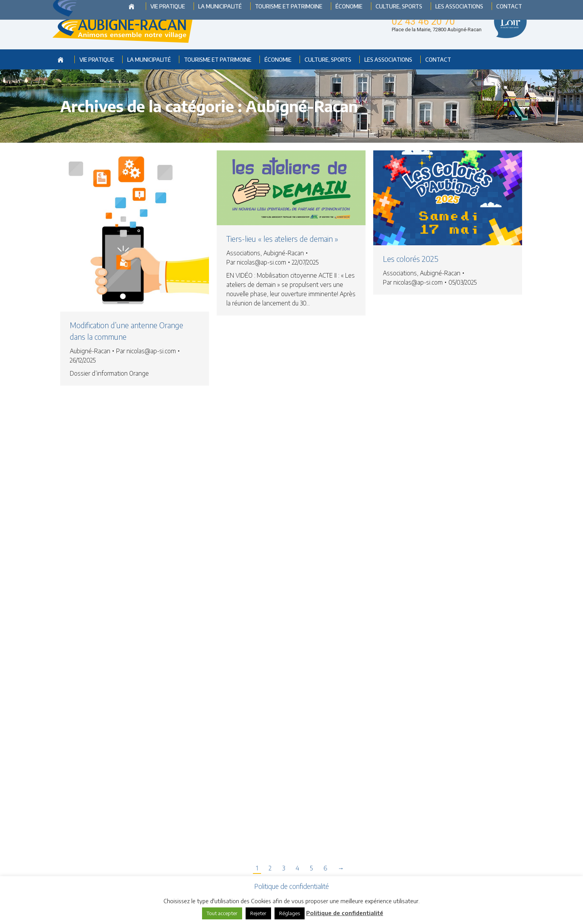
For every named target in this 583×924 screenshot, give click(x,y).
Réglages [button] (290, 913)
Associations (243, 253)
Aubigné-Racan (90, 351)
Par (146, 351)
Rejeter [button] (258, 913)
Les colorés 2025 (411, 259)
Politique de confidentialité (345, 913)
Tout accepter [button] (222, 913)
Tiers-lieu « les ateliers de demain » (282, 239)
